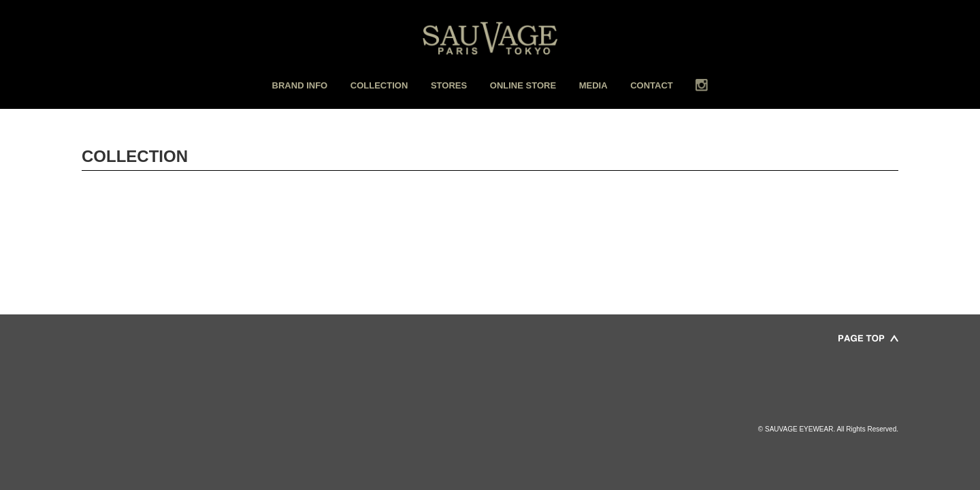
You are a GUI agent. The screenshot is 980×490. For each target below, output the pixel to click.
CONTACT (652, 85)
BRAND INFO (300, 85)
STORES (449, 85)
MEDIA (593, 85)
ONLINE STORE (523, 85)
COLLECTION (379, 85)
